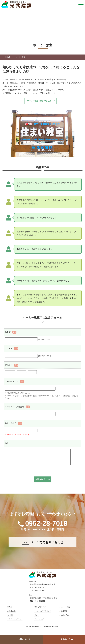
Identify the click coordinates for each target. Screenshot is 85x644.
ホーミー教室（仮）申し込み (39, 101)
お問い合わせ (24, 639)
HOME (8, 57)
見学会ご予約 (67, 639)
